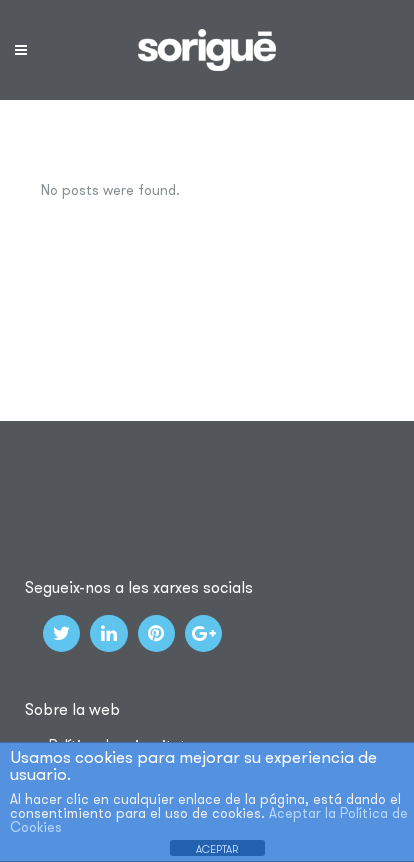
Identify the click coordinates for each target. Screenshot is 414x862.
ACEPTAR (217, 849)
